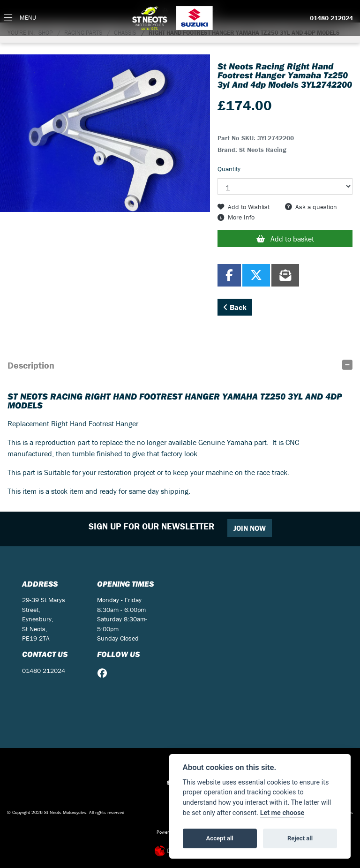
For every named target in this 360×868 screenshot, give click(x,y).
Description (31, 365)
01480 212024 (331, 18)
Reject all (300, 838)
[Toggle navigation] (20, 18)
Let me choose (282, 813)
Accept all (220, 838)
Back (235, 307)
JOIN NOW (250, 528)
